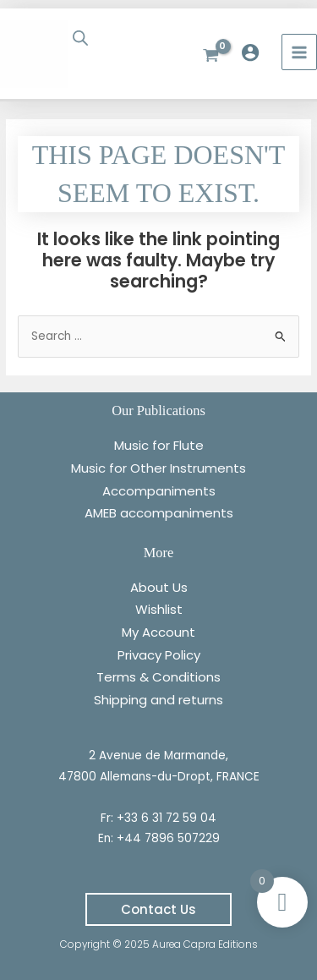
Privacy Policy (159, 655)
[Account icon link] (254, 52)
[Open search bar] (82, 38)
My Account (158, 632)
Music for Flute (159, 445)
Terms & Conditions (158, 677)
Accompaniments (159, 491)
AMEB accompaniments (159, 513)
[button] (158, 909)
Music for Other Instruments (158, 468)
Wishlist (159, 609)
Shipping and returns (158, 700)
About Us (159, 587)
